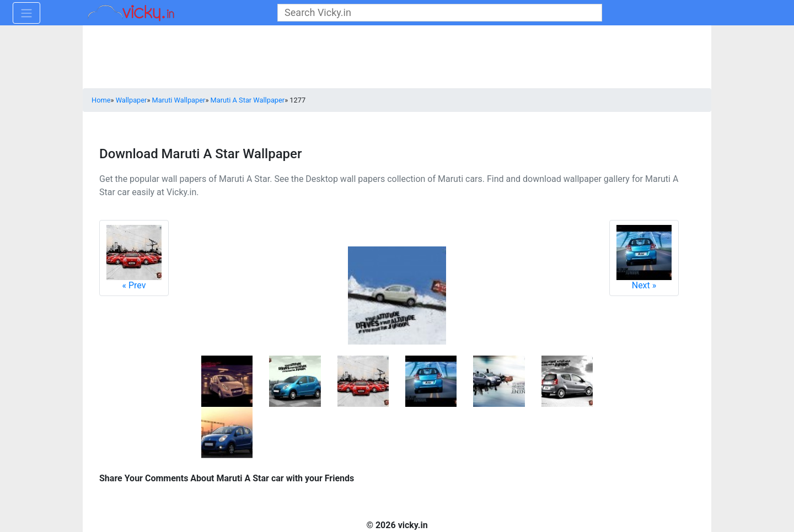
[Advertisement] (397, 58)
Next (644, 258)
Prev (134, 258)
